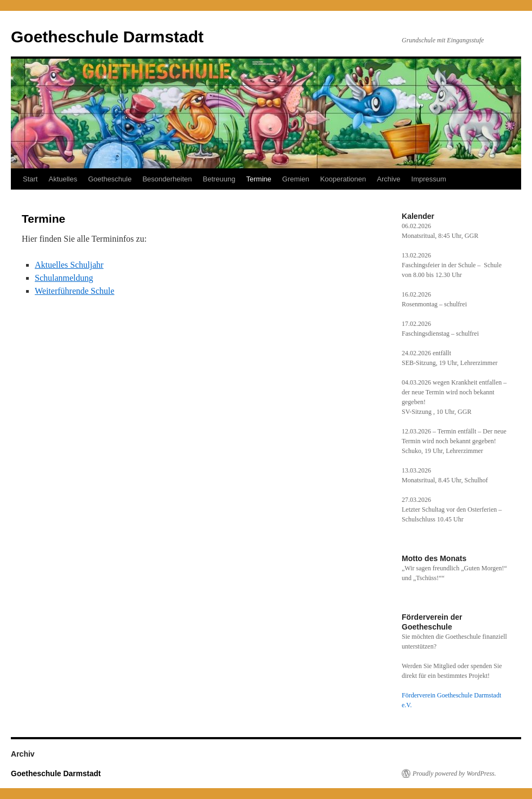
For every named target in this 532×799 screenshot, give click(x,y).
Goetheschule (110, 179)
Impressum (429, 179)
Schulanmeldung (64, 278)
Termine (259, 179)
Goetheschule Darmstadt (107, 37)
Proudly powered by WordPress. (454, 773)
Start (30, 179)
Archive (388, 179)
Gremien (296, 179)
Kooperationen (343, 179)
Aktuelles (63, 179)
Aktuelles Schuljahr (69, 265)
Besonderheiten (167, 179)
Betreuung (219, 179)
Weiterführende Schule (75, 291)
